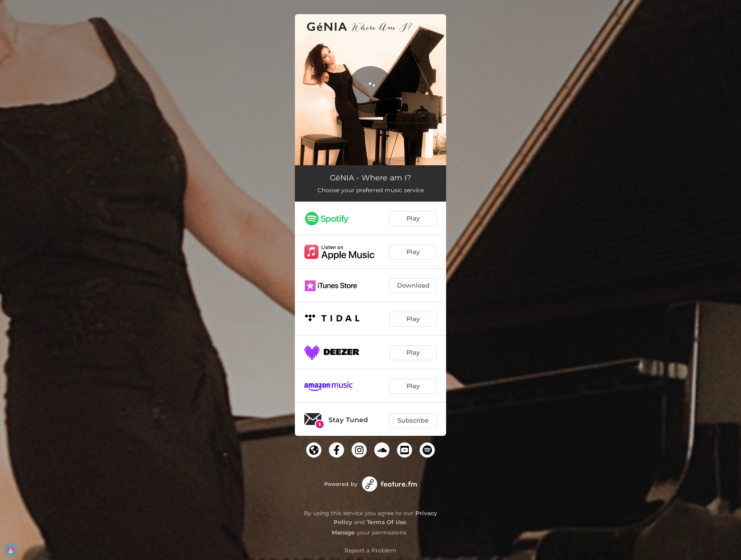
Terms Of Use (387, 522)
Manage (343, 532)
